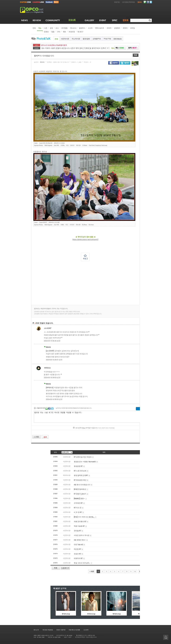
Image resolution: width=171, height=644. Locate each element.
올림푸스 (82, 28)
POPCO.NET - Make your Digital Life (35, 10)
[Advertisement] (94, 283)
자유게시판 (76, 39)
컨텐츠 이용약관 (61, 630)
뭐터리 (42, 62)
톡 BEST (80, 32)
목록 (136, 55)
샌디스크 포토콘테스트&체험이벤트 (54, 45)
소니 (57, 28)
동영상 (46, 32)
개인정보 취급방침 (47, 630)
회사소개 (36, 630)
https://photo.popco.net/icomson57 (85, 240)
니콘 (46, 28)
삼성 (51, 28)
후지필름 (64, 28)
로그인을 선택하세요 (129, 2)
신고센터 (86, 630)
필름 (53, 32)
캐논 (40, 28)
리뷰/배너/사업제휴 (74, 630)
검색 (150, 20)
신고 (59, 341)
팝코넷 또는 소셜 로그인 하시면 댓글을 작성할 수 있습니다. (93, 417)
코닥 (59, 32)
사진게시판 (65, 39)
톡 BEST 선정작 (60, 589)
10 (135, 572)
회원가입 (117, 2)
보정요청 (72, 32)
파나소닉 (73, 28)
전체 (34, 28)
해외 (65, 32)
